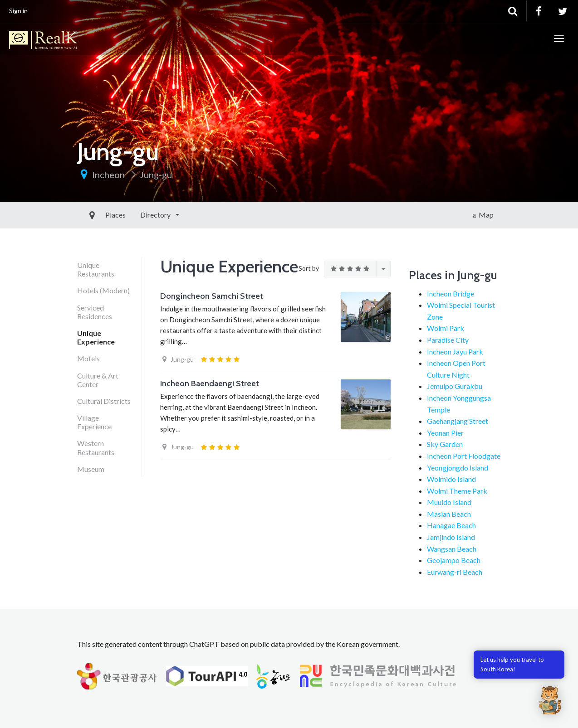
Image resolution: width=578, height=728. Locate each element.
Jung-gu (156, 175)
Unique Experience (96, 337)
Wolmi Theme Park (457, 491)
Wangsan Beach (452, 549)
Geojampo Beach (454, 560)
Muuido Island (449, 502)
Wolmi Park (446, 328)
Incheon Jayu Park (455, 352)
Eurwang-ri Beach (455, 572)
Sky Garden (445, 444)
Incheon (108, 175)
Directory (135, 215)
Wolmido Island (451, 479)
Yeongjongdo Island (458, 468)
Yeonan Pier (445, 433)
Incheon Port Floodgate (464, 456)
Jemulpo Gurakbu (455, 386)
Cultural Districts (104, 401)
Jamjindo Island (451, 537)
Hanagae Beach (451, 525)
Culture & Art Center (98, 380)
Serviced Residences (95, 312)
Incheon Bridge (451, 294)
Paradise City (448, 340)
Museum (91, 469)
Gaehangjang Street (458, 421)
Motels (88, 358)
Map (483, 215)
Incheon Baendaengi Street (210, 383)
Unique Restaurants (96, 269)
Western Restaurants (96, 447)
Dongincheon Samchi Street (212, 296)
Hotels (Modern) (103, 290)
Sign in (18, 11)
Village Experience (94, 422)
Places (95, 215)
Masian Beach (449, 514)
